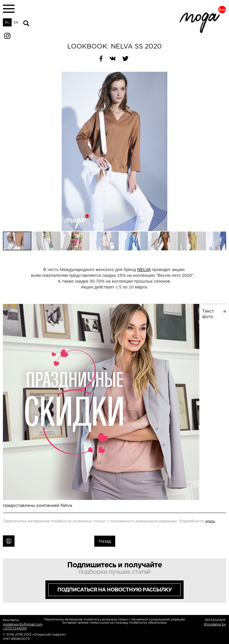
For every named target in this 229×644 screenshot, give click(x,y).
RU (7, 22)
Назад (105, 541)
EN (16, 22)
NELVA (144, 269)
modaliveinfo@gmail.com (23, 624)
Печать (9, 541)
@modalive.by (215, 624)
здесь (210, 521)
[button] (221, 77)
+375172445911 (15, 628)
